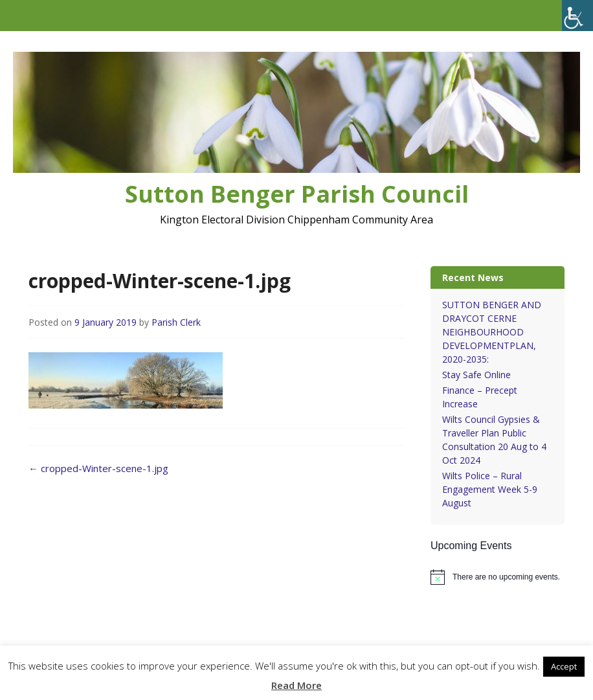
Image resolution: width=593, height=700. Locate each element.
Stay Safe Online (476, 375)
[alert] (498, 577)
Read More (296, 685)
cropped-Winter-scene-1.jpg (98, 468)
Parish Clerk (176, 322)
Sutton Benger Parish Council (297, 194)
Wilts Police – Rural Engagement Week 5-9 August (490, 489)
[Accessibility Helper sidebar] (577, 16)
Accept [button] (564, 666)
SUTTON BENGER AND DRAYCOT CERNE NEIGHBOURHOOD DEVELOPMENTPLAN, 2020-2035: (492, 332)
